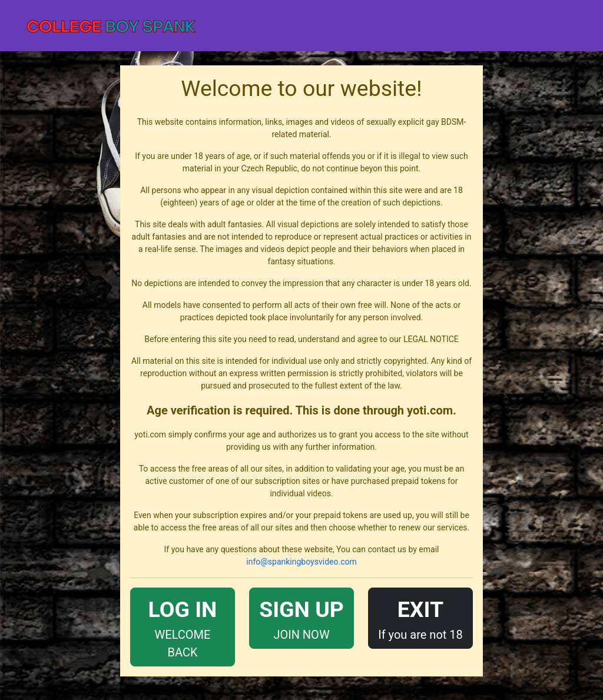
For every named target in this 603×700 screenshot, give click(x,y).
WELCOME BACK (183, 626)
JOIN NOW (301, 617)
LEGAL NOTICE (431, 339)
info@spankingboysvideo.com (301, 562)
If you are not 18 (420, 617)
